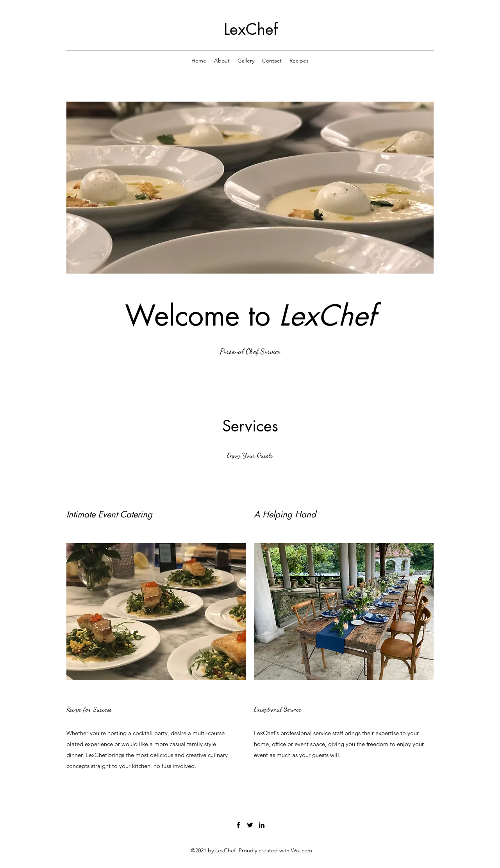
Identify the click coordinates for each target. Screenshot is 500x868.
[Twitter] (250, 825)
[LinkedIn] (262, 825)
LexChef (251, 29)
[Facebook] (238, 825)
